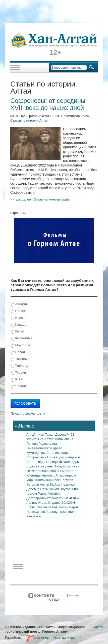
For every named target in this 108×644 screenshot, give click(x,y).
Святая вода (36, 462)
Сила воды (56, 457)
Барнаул (53, 512)
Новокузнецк (36, 512)
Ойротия (67, 471)
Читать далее (21, 199)
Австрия (19, 304)
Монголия (20, 345)
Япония (19, 386)
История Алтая (38, 484)
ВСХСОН (68, 503)
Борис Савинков (39, 507)
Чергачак (68, 484)
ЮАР (17, 380)
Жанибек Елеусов (60, 480)
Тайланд (20, 366)
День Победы (56, 466)
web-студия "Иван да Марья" (51, 638)
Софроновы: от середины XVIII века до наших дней (48, 104)
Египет (18, 311)
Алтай (31, 435)
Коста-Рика (22, 338)
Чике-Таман (46, 435)
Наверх (97, 627)
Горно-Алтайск (49, 494)
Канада (19, 325)
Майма (56, 484)
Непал (18, 352)
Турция (18, 373)
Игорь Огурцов (50, 503)
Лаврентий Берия (65, 507)
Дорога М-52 (65, 435)
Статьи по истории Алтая (29, 120)
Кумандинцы (36, 453)
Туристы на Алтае (40, 439)
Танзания (20, 359)
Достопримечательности (45, 498)
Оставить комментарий (51, 199)
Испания (20, 318)
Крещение (72, 457)
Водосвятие (36, 466)
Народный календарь (63, 462)
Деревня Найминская (43, 489)
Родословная (48, 444)
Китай (18, 332)
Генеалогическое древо (44, 448)
